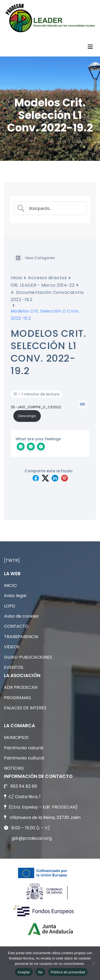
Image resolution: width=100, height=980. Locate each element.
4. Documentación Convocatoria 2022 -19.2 (47, 296)
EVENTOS (14, 667)
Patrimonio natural (24, 748)
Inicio (16, 278)
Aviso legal (15, 596)
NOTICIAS (14, 768)
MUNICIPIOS (16, 737)
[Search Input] (54, 208)
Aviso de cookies (21, 616)
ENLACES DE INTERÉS (25, 708)
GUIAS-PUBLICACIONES (28, 657)
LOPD (10, 606)
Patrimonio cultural (24, 758)
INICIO (10, 585)
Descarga (27, 416)
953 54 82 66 (24, 786)
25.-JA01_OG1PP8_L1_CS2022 (36, 407)
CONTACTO (16, 626)
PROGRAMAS (17, 698)
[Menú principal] (90, 47)
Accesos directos (47, 278)
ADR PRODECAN (21, 687)
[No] (93, 963)
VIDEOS (12, 647)
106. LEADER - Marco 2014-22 (43, 285)
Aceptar (24, 972)
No (40, 972)
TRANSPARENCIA (21, 637)
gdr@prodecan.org (32, 838)
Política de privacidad (68, 972)
